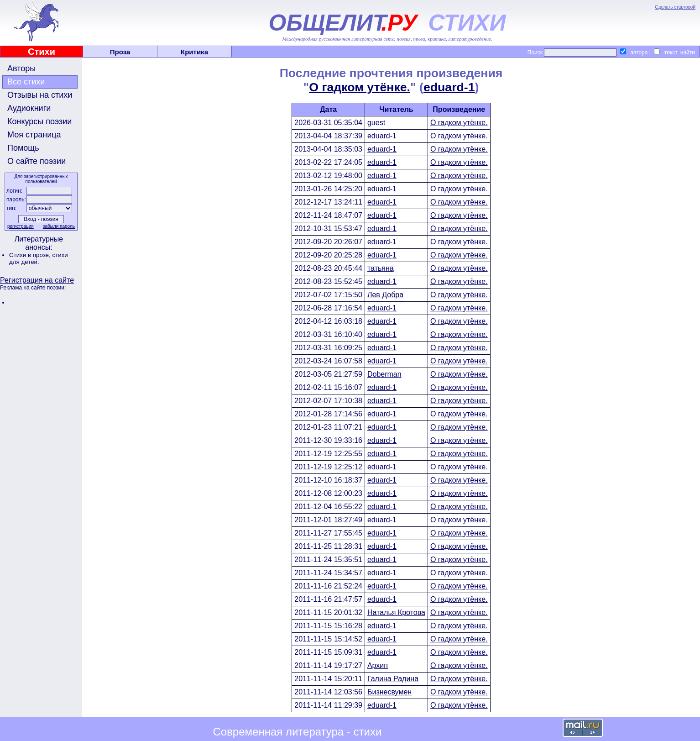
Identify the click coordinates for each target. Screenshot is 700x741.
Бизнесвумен (389, 692)
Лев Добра (385, 295)
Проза (120, 52)
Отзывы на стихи (40, 95)
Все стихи (26, 82)
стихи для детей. (39, 258)
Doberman (384, 374)
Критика (194, 52)
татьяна (381, 268)
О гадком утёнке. (360, 87)
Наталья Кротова (396, 612)
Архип (378, 665)
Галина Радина (393, 679)
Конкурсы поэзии (39, 121)
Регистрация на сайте (37, 280)
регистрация (21, 226)
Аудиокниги (29, 108)
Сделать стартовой (675, 7)
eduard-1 (449, 87)
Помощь (23, 148)
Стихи (42, 52)
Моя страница (34, 135)
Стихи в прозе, (31, 255)
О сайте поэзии (37, 161)
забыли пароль (59, 226)
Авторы (21, 68)
